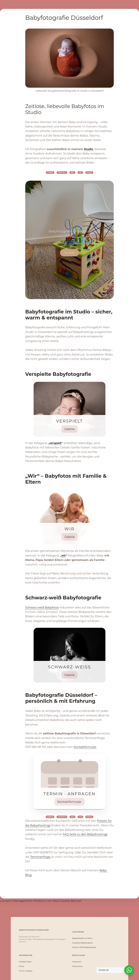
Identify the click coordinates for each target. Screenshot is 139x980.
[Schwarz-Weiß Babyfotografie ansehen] (69, 655)
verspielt (55, 443)
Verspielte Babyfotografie (82, 943)
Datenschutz (78, 966)
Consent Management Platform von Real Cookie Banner (41, 901)
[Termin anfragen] (69, 782)
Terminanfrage (41, 857)
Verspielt (62, 172)
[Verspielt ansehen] (69, 409)
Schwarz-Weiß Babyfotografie (84, 947)
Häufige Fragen (25, 962)
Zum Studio (69, 253)
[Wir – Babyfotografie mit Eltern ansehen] (69, 517)
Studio (89, 149)
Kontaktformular (85, 747)
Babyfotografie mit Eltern (83, 938)
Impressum (77, 962)
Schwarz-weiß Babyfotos (42, 608)
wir (64, 556)
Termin (50, 172)
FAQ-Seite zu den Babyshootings (85, 834)
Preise (89, 172)
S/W (80, 172)
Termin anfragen (26, 971)
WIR (72, 172)
